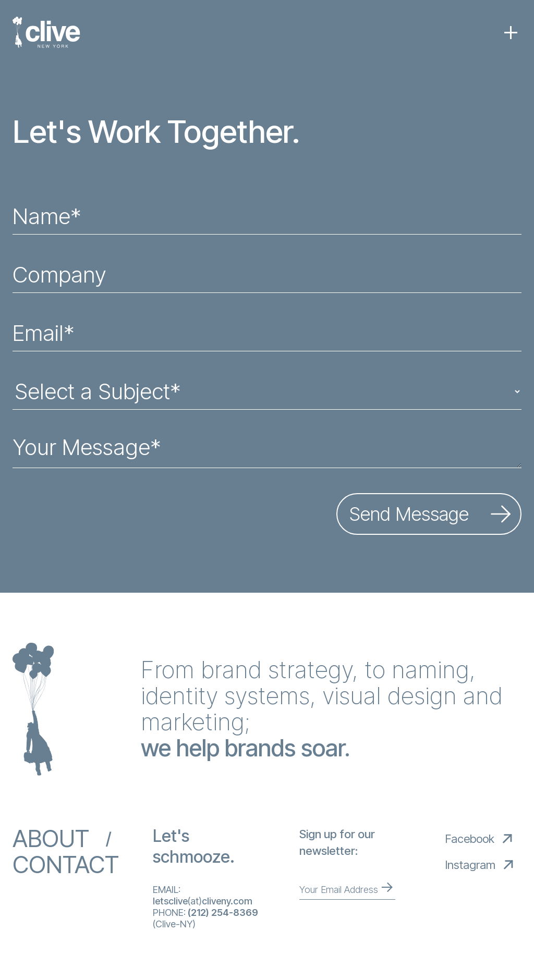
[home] (46, 32)
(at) (203, 901)
